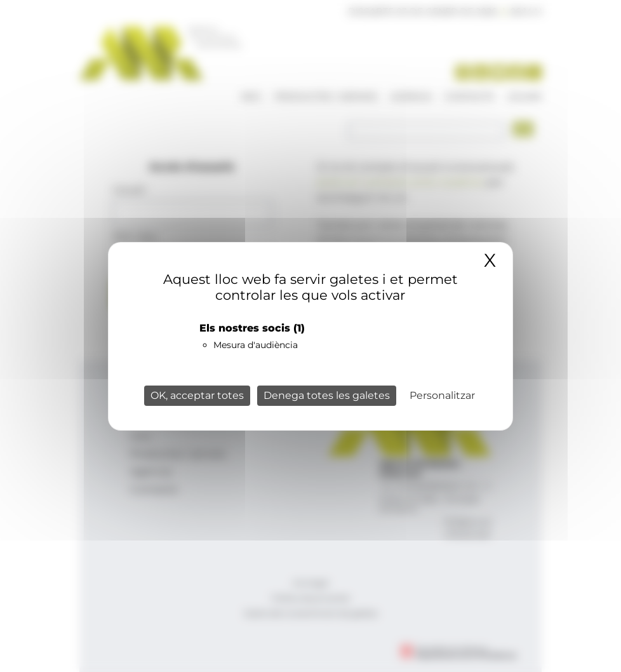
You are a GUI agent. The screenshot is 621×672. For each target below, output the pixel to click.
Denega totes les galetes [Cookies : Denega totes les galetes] (327, 395)
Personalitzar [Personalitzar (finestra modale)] (442, 395)
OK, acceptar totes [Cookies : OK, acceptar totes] (197, 395)
